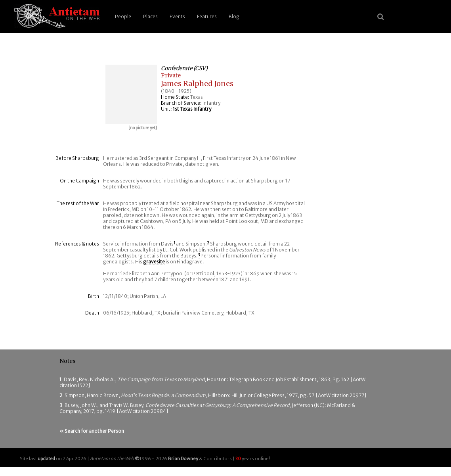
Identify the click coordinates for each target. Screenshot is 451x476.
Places (150, 16)
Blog (234, 16)
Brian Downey (183, 459)
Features (207, 16)
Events (177, 16)
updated (46, 459)
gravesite (154, 262)
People (123, 16)
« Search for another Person (92, 431)
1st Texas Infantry (192, 109)
